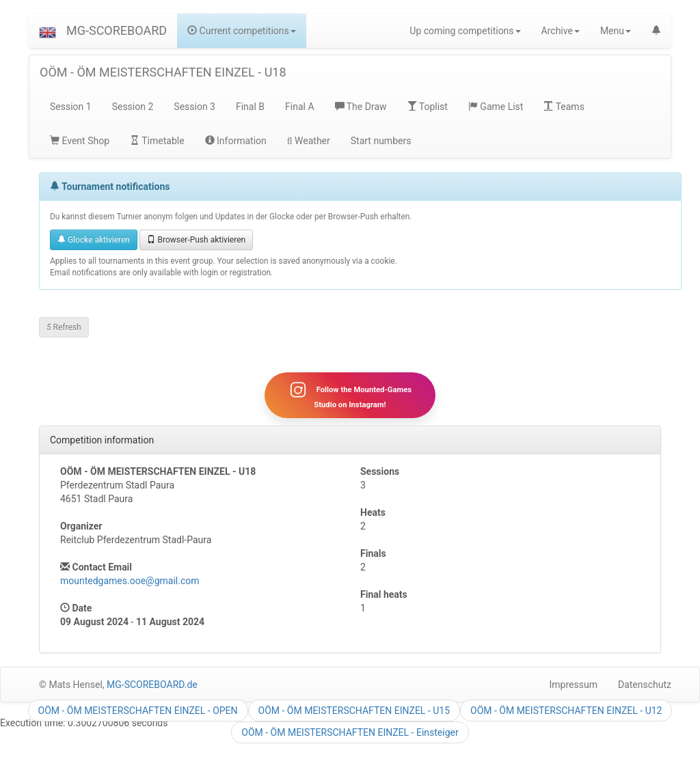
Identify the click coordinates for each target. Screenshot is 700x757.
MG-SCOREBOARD (117, 30)
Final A (300, 107)
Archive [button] (561, 31)
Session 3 (194, 107)
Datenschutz (645, 685)
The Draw (361, 107)
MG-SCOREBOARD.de (152, 685)
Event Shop (80, 141)
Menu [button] (616, 31)
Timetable (157, 141)
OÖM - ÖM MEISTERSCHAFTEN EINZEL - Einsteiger (350, 732)
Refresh (64, 327)
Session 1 (71, 107)
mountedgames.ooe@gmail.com (130, 581)
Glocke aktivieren (94, 240)
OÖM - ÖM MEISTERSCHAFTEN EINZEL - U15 (354, 711)
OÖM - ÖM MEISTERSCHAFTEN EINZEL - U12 (566, 711)
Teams (564, 107)
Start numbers (381, 141)
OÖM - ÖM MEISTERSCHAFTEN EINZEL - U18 (163, 72)
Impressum (574, 685)
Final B (250, 107)
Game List (496, 107)
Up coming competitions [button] (465, 31)
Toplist (428, 107)
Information (236, 141)
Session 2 (133, 107)
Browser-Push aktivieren (196, 240)
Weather (309, 141)
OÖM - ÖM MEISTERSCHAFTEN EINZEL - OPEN (138, 711)
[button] (48, 31)
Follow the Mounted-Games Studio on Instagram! (350, 395)
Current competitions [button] (242, 31)
